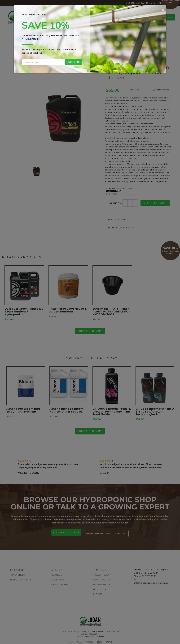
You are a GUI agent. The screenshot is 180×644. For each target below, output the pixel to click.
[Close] (163, 10)
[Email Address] (43, 62)
